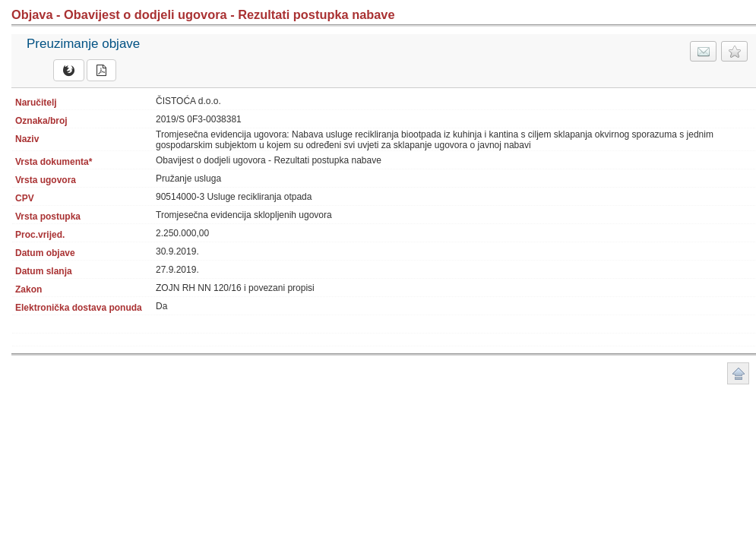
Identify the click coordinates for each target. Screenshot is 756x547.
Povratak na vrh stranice (738, 373)
